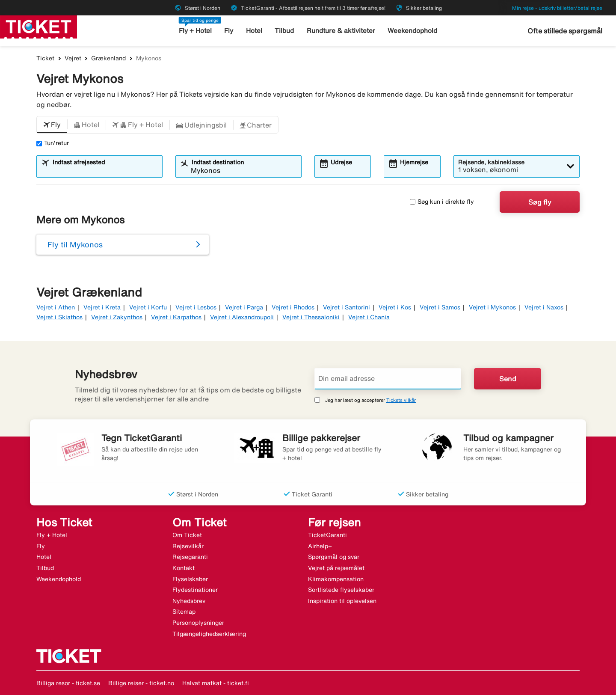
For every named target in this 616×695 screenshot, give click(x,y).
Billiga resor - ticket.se (68, 683)
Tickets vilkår (401, 400)
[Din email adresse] (388, 379)
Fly (230, 31)
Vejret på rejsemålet (336, 568)
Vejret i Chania (369, 317)
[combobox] (105, 170)
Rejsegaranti (190, 557)
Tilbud (285, 31)
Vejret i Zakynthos (117, 317)
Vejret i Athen (56, 307)
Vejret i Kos (395, 307)
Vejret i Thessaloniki (311, 317)
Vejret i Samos (440, 307)
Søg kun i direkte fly (442, 202)
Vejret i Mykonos (492, 307)
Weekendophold (412, 31)
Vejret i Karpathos (176, 317)
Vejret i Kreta (102, 307)
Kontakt (184, 568)
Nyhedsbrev (189, 601)
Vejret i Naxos (544, 307)
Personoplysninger (198, 623)
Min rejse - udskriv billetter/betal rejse (557, 8)
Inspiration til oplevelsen (342, 601)
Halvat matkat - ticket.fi (216, 683)
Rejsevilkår (188, 546)
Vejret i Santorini (346, 307)
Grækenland (108, 58)
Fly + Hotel (196, 31)
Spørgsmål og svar (334, 557)
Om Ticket (187, 535)
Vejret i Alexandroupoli (242, 317)
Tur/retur (53, 143)
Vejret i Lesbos (196, 307)
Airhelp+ (320, 546)
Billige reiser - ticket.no (141, 683)
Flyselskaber (190, 579)
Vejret (73, 58)
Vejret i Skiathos (59, 317)
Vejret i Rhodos (293, 307)
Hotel (255, 31)
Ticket (45, 58)
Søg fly (540, 202)
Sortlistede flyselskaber (341, 590)
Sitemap (184, 612)
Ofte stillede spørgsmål (565, 31)
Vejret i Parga (244, 307)
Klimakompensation (336, 579)
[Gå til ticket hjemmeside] (38, 26)
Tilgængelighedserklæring (209, 634)
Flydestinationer (195, 590)
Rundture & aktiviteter (341, 31)
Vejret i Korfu (148, 307)
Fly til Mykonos (75, 244)
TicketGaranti (327, 535)
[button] (52, 125)
